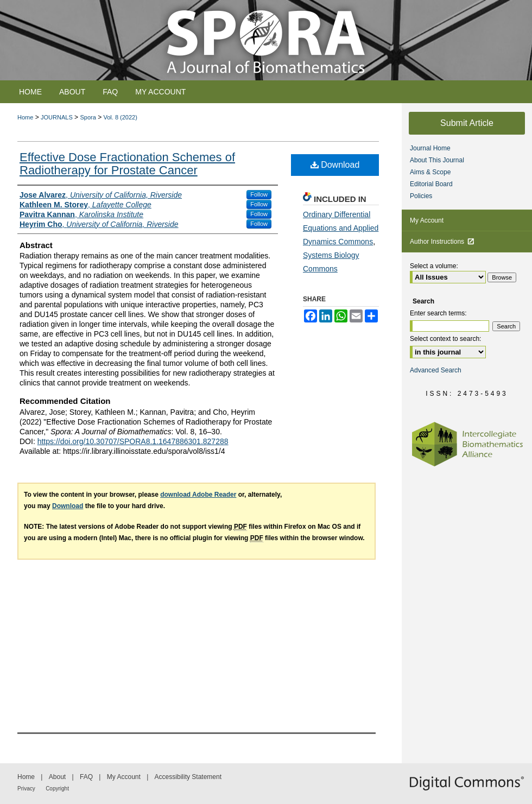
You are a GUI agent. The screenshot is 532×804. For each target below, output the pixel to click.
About (57, 777)
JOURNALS (57, 117)
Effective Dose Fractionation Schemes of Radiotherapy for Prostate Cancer (127, 164)
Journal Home (430, 148)
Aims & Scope (430, 172)
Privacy (26, 789)
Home (25, 117)
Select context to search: (445, 339)
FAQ (86, 777)
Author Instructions (442, 242)
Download (335, 165)
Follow (259, 194)
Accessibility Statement (188, 777)
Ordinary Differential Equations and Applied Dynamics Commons (341, 228)
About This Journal (437, 160)
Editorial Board (431, 184)
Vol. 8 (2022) (121, 117)
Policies (421, 196)
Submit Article (467, 123)
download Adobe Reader (198, 495)
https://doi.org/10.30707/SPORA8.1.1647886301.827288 (133, 441)
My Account (427, 220)
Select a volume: (434, 266)
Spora (88, 117)
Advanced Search (436, 370)
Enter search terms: (438, 313)
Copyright (57, 789)
